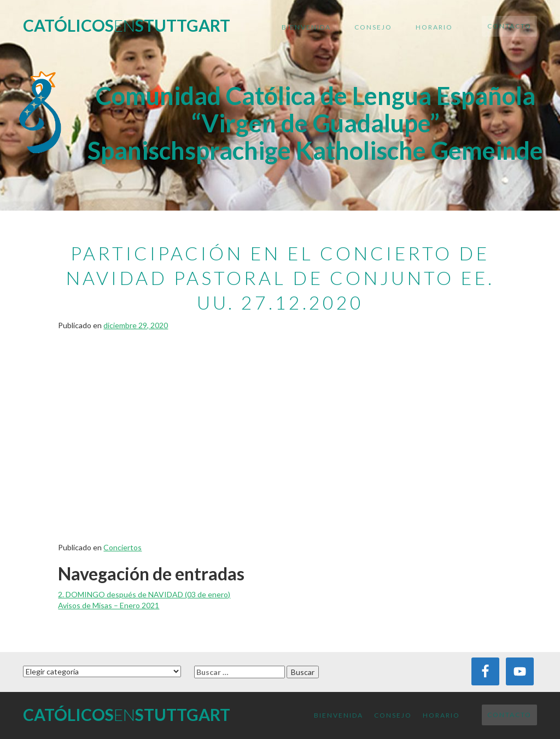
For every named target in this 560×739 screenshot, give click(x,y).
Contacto (509, 26)
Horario (434, 27)
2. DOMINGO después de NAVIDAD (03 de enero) (144, 594)
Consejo (373, 27)
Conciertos (122, 547)
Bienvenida (306, 27)
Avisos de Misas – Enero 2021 (109, 605)
